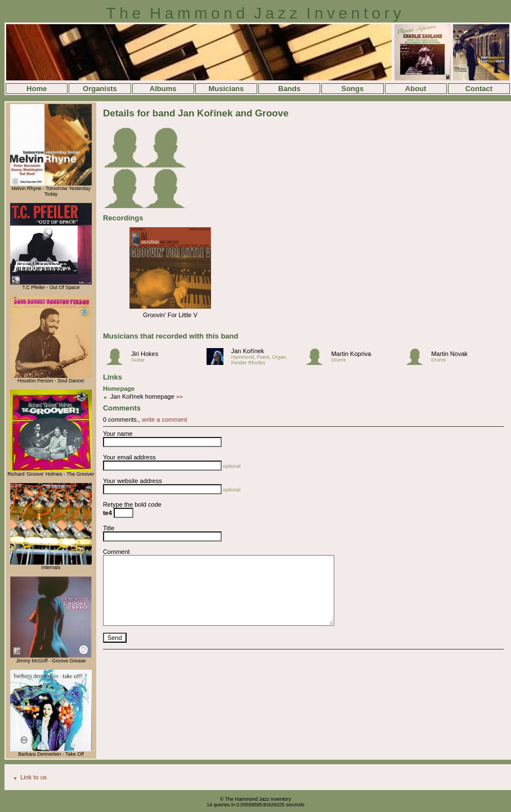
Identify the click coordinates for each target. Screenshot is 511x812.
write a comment (165, 419)
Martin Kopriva (351, 354)
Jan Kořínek (248, 351)
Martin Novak (449, 354)
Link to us (33, 777)
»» (179, 396)
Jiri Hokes (145, 354)
